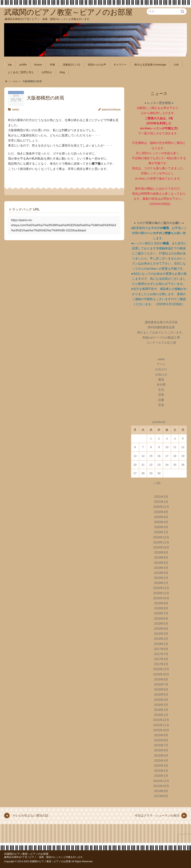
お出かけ (161, 369)
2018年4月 (161, 629)
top (10, 65)
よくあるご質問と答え (21, 72)
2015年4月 (161, 761)
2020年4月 (161, 522)
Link (176, 65)
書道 (161, 380)
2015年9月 (161, 735)
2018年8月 (161, 608)
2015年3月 (161, 766)
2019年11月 (161, 542)
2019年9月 (161, 553)
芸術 (161, 395)
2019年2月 (161, 578)
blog (62, 72)
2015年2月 (161, 771)
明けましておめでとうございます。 (161, 332)
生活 (161, 390)
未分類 (161, 385)
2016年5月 (161, 695)
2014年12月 (161, 781)
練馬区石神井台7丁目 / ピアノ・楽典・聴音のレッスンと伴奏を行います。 (45, 857)
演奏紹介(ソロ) (71, 65)
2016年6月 (161, 689)
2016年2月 (161, 710)
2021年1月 (161, 502)
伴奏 (52, 65)
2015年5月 (161, 756)
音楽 (161, 405)
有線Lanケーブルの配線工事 (161, 338)
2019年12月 (161, 537)
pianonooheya (111, 109)
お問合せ (47, 72)
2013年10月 (161, 786)
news (16, 109)
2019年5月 (161, 563)
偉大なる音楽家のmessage (150, 65)
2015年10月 (161, 730)
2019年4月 (161, 568)
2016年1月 (161, 715)
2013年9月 (161, 791)
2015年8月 (161, 740)
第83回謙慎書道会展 (161, 327)
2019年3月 (161, 573)
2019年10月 (161, 547)
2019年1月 (161, 583)
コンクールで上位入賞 (161, 343)
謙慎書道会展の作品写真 (161, 322)
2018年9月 (161, 603)
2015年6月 (161, 750)
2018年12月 (161, 588)
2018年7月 (161, 613)
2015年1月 (161, 776)
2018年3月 (161, 634)
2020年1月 (161, 532)
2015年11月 (161, 725)
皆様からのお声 (97, 65)
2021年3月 (161, 497)
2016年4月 (161, 700)
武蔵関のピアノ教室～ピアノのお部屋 (26, 854)
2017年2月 (161, 664)
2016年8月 (161, 679)
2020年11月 (161, 507)
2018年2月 (161, 639)
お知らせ (161, 374)
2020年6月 (161, 517)
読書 (161, 400)
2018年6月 (161, 619)
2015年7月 (161, 745)
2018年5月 (161, 624)
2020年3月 (161, 527)
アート (161, 364)
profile (23, 65)
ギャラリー (120, 65)
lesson (38, 65)
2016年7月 (161, 684)
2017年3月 (161, 659)
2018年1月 (161, 644)
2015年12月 (161, 720)
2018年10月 (161, 598)
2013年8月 (161, 796)
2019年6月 (161, 558)
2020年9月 (161, 512)
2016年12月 (161, 669)
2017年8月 (161, 649)
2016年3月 (161, 705)
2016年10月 (161, 674)
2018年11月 (161, 593)
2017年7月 (161, 654)
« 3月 (157, 483)
